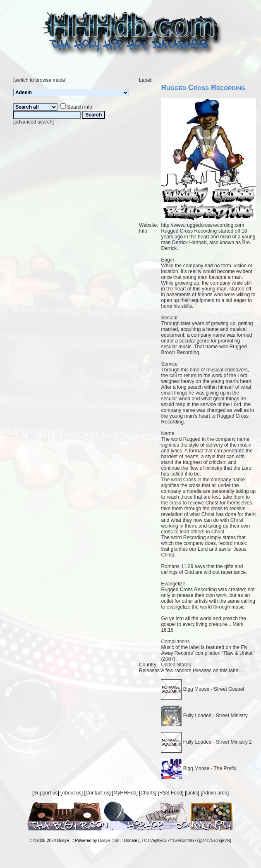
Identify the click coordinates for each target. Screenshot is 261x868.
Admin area (214, 793)
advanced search (33, 122)
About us (71, 793)
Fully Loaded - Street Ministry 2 (206, 742)
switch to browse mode (40, 80)
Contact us (97, 793)
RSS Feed (171, 793)
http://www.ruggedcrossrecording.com (202, 225)
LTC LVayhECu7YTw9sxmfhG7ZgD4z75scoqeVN (185, 841)
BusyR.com (109, 841)
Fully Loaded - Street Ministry (204, 716)
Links (192, 793)
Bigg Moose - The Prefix (199, 768)
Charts (148, 793)
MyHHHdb (125, 793)
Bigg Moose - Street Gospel (202, 689)
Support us (45, 793)
